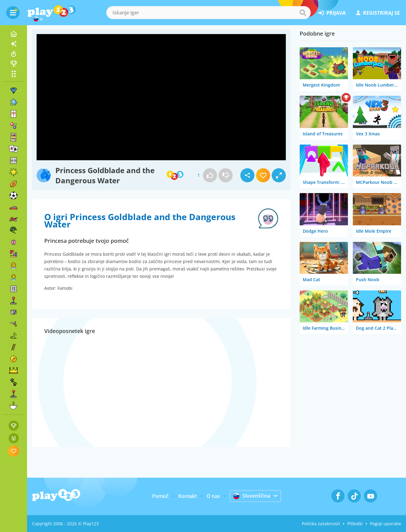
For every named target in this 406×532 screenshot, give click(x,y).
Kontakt (187, 496)
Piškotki (355, 524)
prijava (332, 13)
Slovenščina (252, 496)
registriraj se (378, 13)
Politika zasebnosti (321, 524)
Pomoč (160, 496)
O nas (213, 496)
